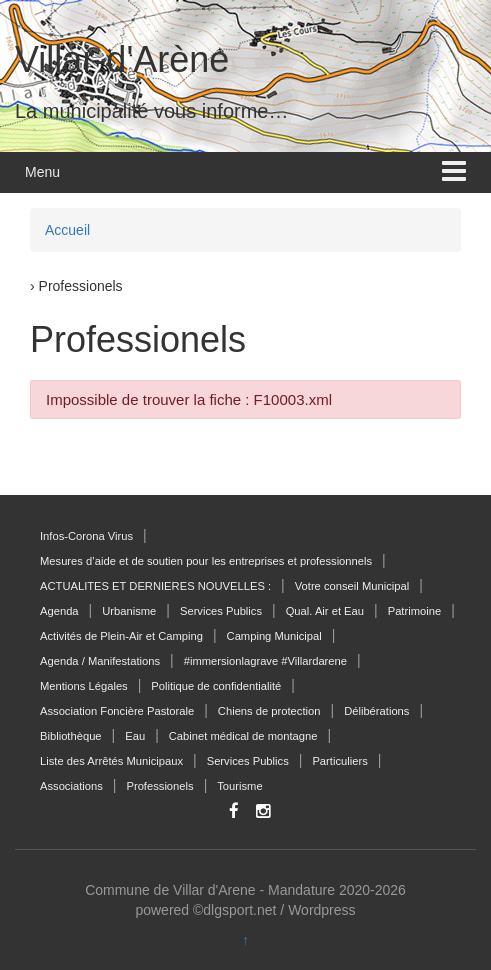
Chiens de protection (269, 711)
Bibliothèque (71, 736)
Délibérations (376, 711)
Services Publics (221, 611)
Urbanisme (129, 611)
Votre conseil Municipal (352, 586)
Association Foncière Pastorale (117, 711)
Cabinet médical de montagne (243, 736)
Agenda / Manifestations (100, 661)
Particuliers (339, 761)
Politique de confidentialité (216, 686)
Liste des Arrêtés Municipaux (111, 761)
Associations (71, 786)
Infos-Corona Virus (86, 536)
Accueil (67, 230)
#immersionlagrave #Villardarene (265, 661)
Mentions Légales (84, 686)
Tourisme (239, 786)
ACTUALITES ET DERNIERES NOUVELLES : (155, 586)
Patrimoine (414, 611)
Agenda (59, 611)
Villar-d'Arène (122, 59)
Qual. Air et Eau (325, 611)
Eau (135, 736)
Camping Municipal (274, 636)
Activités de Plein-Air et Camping (121, 636)
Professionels (159, 786)
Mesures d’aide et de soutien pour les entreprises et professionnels (206, 561)
